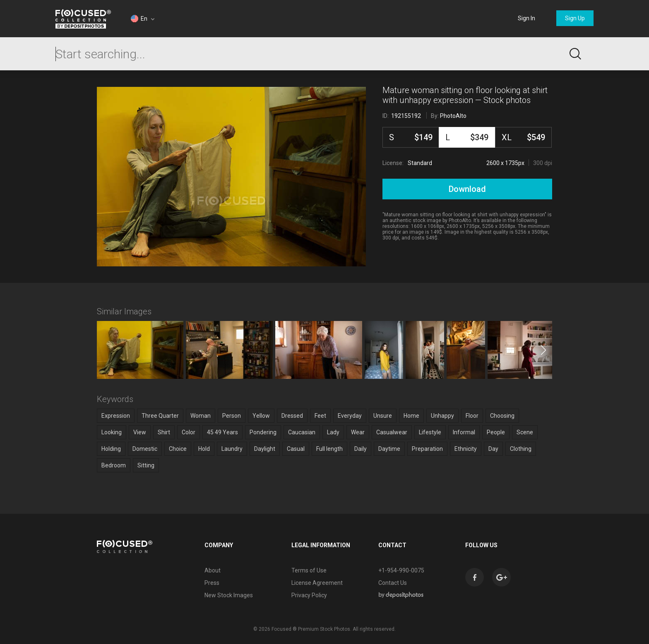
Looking (112, 432)
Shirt (164, 432)
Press (212, 583)
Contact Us (393, 583)
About (213, 570)
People (496, 432)
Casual (296, 449)
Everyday (350, 416)
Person (232, 416)
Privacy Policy (309, 595)
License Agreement (317, 583)
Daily (361, 449)
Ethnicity (466, 449)
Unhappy (442, 416)
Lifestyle (430, 432)
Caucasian (302, 432)
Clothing (521, 449)
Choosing (502, 416)
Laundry (232, 449)
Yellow (261, 416)
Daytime (389, 449)
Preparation (427, 449)
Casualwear (392, 432)
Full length (329, 449)
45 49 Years (222, 432)
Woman (201, 416)
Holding (111, 449)
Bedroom (114, 465)
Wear (358, 432)
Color (189, 432)
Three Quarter (160, 416)
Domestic (145, 449)
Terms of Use (309, 570)
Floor (472, 416)
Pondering (263, 432)
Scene (525, 432)
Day (493, 449)
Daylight (265, 449)
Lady (333, 432)
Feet (320, 416)
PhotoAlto (453, 116)
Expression (116, 416)
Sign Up (575, 18)
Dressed (292, 416)
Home (411, 416)
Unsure (383, 416)
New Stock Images (229, 595)
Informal (464, 432)
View (140, 432)
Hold (204, 449)
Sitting (146, 465)
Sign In (526, 18)
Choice (178, 449)
